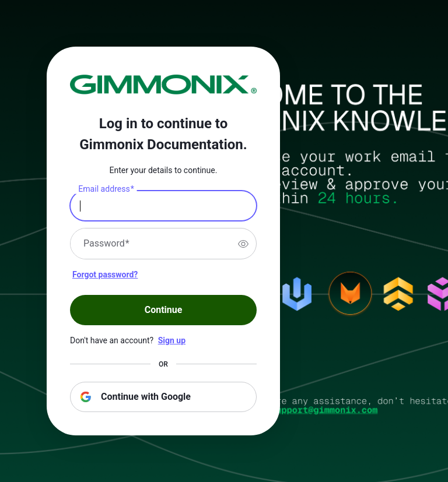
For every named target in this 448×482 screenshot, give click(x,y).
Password (106, 244)
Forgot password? (105, 275)
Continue (164, 310)
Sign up (172, 340)
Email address (106, 189)
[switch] (243, 244)
